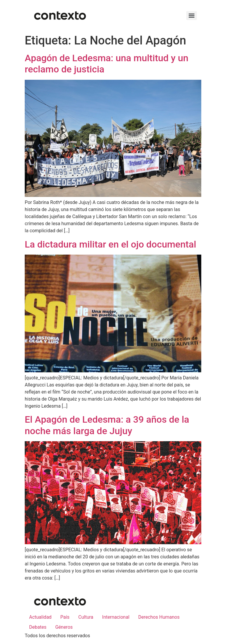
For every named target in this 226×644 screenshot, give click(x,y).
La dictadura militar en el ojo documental (110, 244)
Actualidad (40, 617)
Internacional (116, 617)
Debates (38, 627)
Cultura (86, 617)
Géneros (64, 627)
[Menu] (192, 16)
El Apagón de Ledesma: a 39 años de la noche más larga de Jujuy (107, 425)
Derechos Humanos (159, 617)
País (65, 617)
